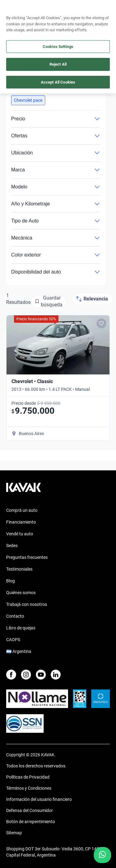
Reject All (58, 64)
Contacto (15, 616)
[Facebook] (11, 675)
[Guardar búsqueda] (49, 301)
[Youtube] (41, 675)
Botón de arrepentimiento (31, 822)
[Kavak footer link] (24, 490)
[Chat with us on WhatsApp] (102, 855)
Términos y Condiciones (29, 788)
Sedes (12, 546)
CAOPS (13, 640)
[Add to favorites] (101, 323)
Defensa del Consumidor (30, 810)
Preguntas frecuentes (27, 557)
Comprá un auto (22, 510)
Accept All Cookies (58, 82)
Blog (11, 581)
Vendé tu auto (20, 534)
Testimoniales (19, 569)
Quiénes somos (21, 593)
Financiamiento (21, 522)
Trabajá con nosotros (27, 604)
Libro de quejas (21, 628)
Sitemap (14, 833)
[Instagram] (26, 675)
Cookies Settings (58, 47)
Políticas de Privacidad (28, 777)
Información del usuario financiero (39, 799)
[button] (28, 100)
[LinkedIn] (56, 675)
